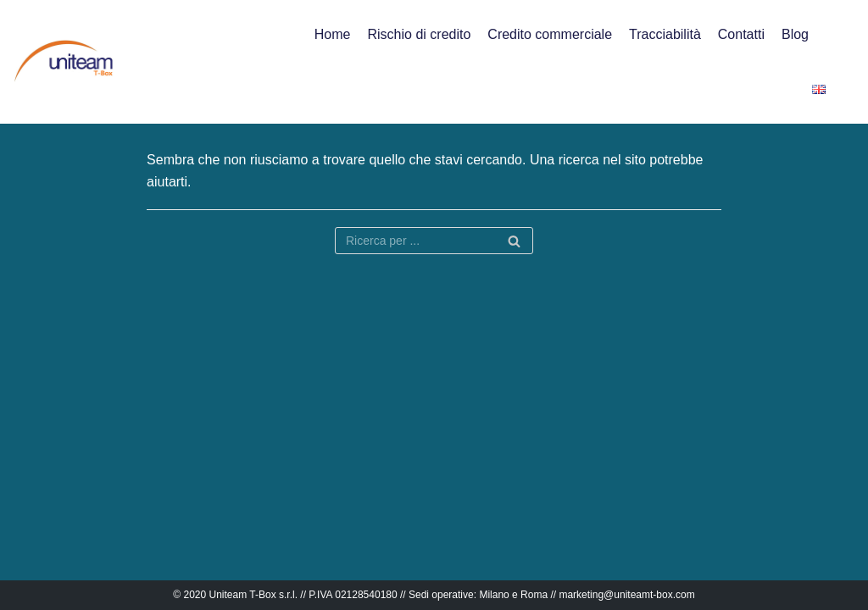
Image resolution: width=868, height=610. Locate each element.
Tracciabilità (665, 34)
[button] (840, 62)
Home (333, 34)
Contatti (741, 34)
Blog (795, 34)
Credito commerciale (550, 34)
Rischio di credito (420, 34)
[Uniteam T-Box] (64, 61)
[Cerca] (514, 241)
